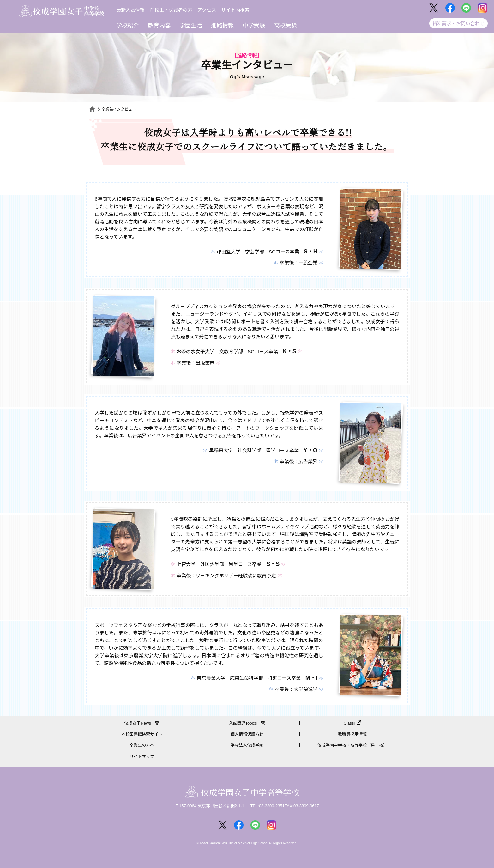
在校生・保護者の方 (171, 10)
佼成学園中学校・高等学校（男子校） (352, 745)
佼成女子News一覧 (142, 723)
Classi (349, 723)
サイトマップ (142, 757)
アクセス (207, 10)
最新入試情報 (130, 10)
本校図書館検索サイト (142, 734)
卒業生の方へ (142, 745)
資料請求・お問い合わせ (458, 24)
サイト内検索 (235, 10)
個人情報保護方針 (247, 734)
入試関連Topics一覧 (247, 723)
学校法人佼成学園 (247, 745)
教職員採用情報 (352, 734)
